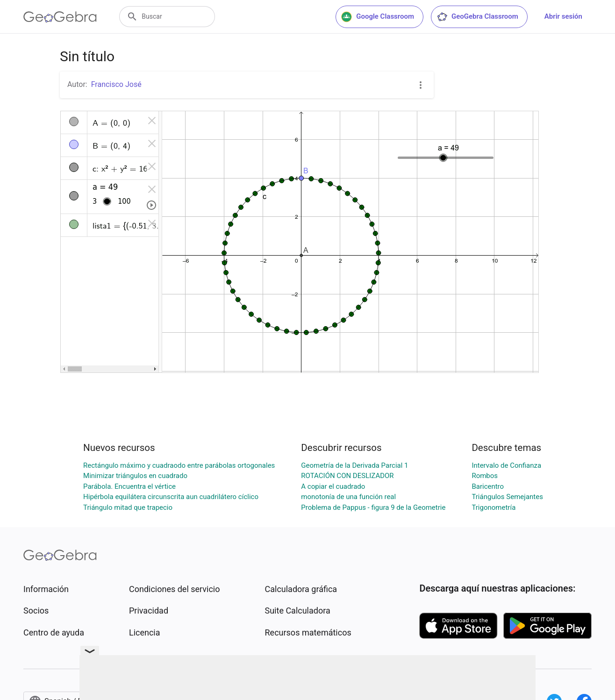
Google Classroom (378, 17)
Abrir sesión (563, 16)
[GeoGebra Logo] (60, 17)
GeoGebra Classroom (477, 17)
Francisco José (116, 84)
